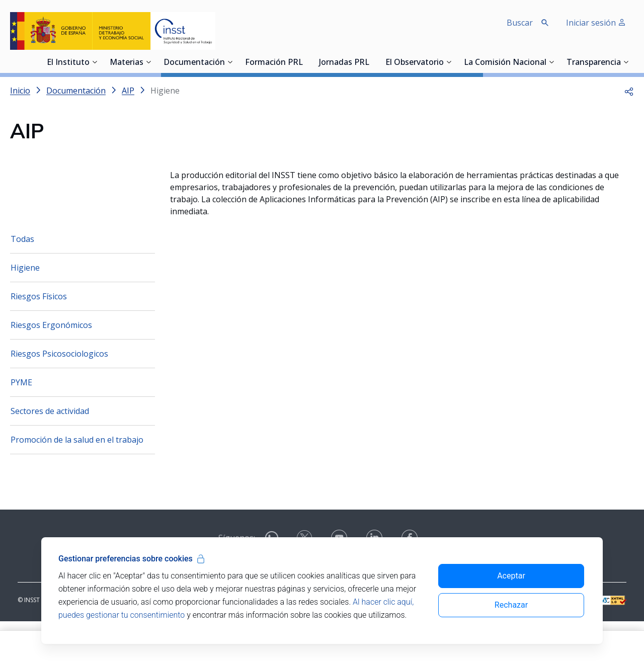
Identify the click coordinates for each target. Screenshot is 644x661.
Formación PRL (274, 63)
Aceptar (511, 576)
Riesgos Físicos (39, 336)
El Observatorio (415, 63)
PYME (21, 422)
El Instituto (68, 63)
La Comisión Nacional (505, 63)
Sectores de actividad (50, 451)
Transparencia (594, 63)
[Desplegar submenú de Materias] (148, 62)
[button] (629, 91)
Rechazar (511, 605)
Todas (22, 279)
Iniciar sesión (596, 23)
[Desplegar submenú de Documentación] (230, 62)
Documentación (194, 63)
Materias (127, 63)
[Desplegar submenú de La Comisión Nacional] (551, 62)
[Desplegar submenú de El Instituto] (95, 62)
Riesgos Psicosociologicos (59, 393)
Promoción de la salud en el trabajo (77, 479)
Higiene (25, 307)
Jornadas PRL (344, 63)
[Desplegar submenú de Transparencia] (626, 62)
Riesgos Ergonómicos (51, 365)
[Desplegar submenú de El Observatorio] (449, 62)
